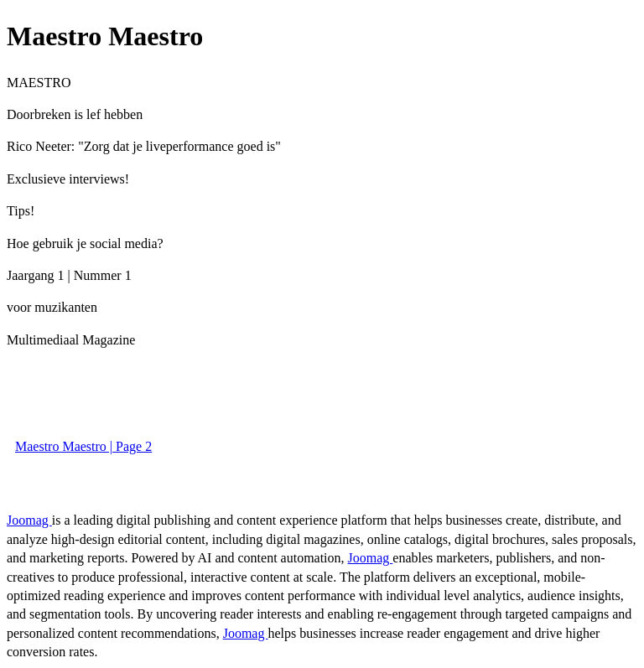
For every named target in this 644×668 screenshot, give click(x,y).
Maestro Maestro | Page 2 (83, 446)
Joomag (29, 520)
